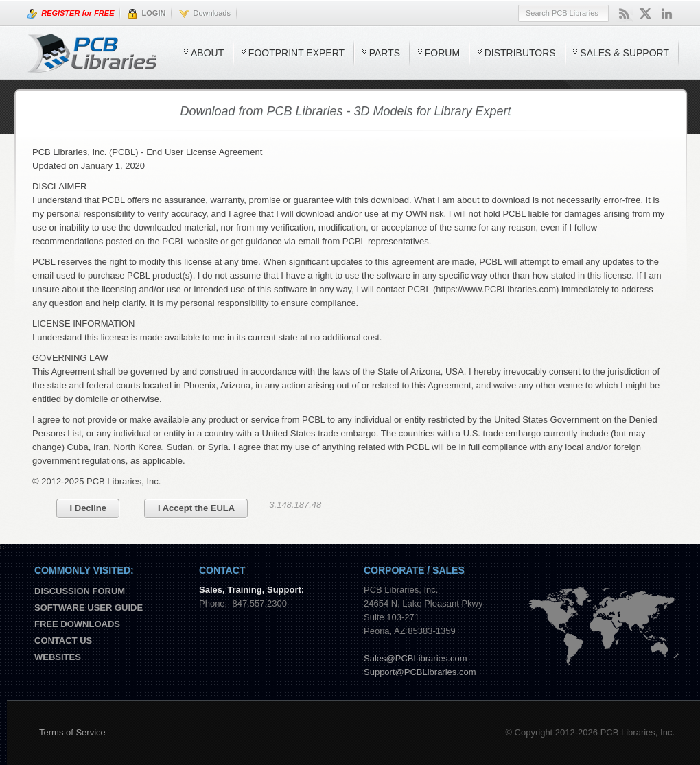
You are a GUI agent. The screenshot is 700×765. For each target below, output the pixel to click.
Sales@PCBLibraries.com (415, 658)
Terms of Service (72, 732)
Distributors (520, 53)
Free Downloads (77, 624)
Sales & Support (625, 53)
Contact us (63, 640)
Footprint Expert (296, 53)
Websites (58, 657)
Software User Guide (89, 608)
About (207, 53)
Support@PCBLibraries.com (420, 672)
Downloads (205, 14)
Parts (385, 53)
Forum (442, 53)
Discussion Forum (80, 591)
